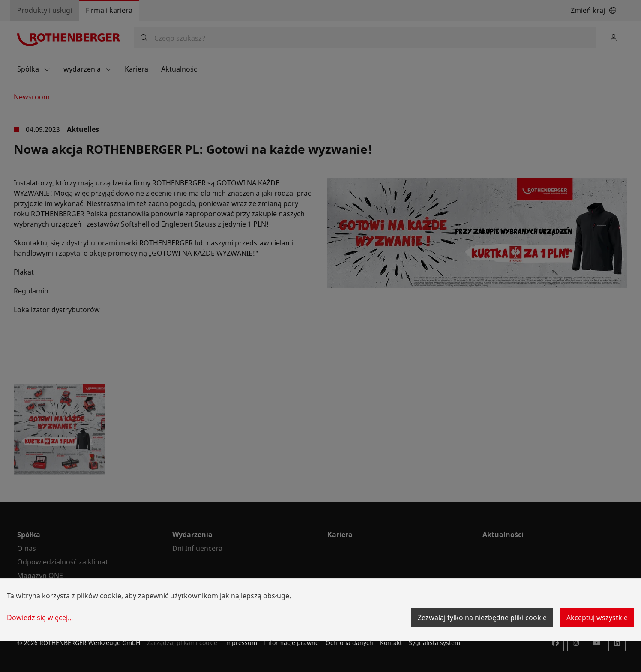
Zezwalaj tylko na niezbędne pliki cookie (482, 618)
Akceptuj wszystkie (597, 618)
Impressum (241, 643)
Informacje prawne (291, 643)
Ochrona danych (349, 643)
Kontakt (391, 643)
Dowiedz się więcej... (40, 618)
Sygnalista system (434, 643)
